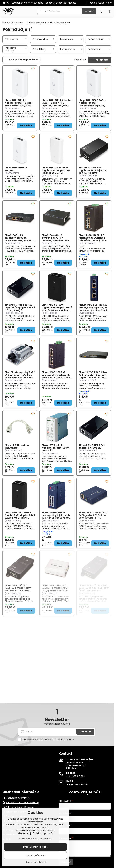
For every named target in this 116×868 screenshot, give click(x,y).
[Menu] (110, 11)
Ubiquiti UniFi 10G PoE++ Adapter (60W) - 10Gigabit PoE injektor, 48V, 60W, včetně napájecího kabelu (92, 106)
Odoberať (85, 732)
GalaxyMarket (35, 822)
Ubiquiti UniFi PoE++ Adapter (16, 169)
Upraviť (47, 833)
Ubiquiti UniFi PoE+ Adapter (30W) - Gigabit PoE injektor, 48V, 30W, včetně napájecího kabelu (19, 106)
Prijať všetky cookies (35, 847)
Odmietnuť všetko (35, 855)
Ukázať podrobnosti (35, 862)
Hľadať (89, 11)
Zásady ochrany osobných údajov (35, 839)
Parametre (100, 60)
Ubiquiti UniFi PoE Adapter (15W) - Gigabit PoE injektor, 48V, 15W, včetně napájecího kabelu (57, 104)
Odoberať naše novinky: (57, 724)
